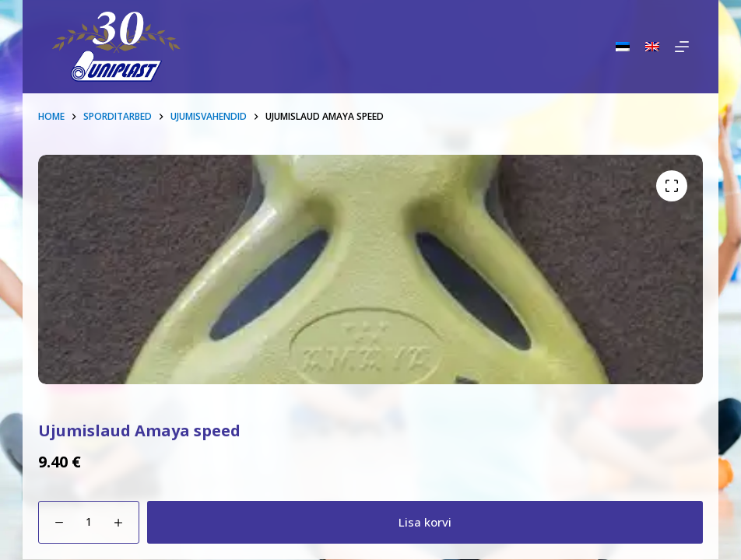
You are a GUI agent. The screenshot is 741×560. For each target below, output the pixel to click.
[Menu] (682, 47)
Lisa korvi (425, 522)
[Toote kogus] (89, 522)
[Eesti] (623, 47)
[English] (652, 47)
